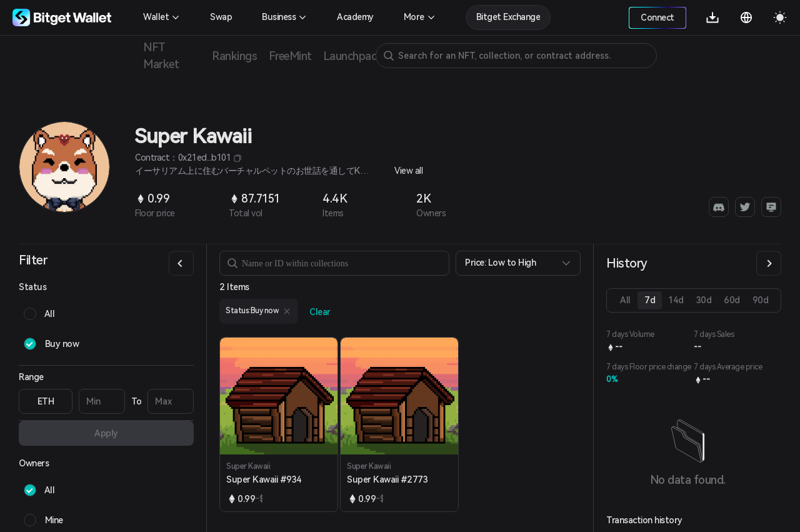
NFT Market (161, 56)
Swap (221, 17)
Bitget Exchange (508, 17)
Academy (355, 17)
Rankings (235, 56)
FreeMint (290, 56)
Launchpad (350, 56)
